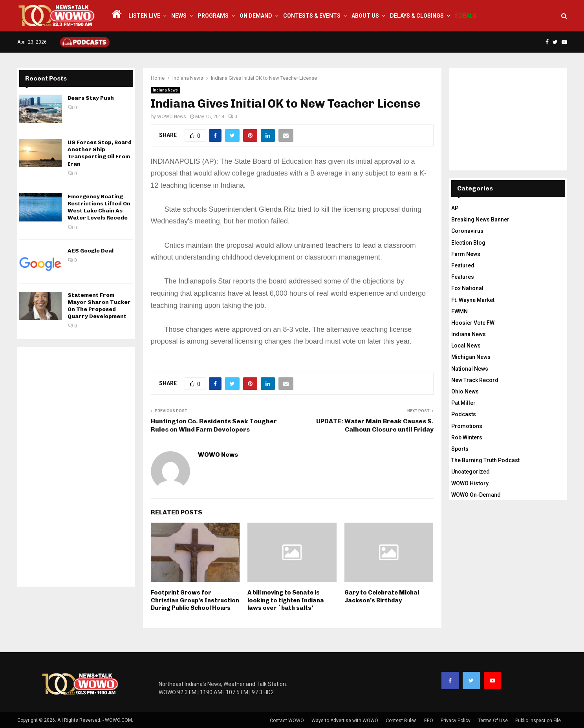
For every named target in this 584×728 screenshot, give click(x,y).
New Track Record (475, 380)
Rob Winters (467, 437)
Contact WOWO (287, 721)
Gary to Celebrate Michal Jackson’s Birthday (382, 596)
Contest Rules (401, 721)
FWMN (460, 311)
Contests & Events (312, 16)
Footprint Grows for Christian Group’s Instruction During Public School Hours (195, 600)
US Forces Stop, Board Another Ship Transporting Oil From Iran (100, 153)
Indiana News (165, 90)
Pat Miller (463, 403)
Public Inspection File (538, 721)
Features (463, 277)
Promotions (467, 426)
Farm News (466, 254)
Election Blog (468, 243)
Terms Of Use (493, 721)
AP (455, 208)
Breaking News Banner (480, 219)
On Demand (256, 16)
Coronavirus (467, 231)
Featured (463, 265)
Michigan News (471, 357)
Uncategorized (470, 472)
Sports (460, 449)
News (179, 16)
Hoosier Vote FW (473, 323)
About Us (365, 16)
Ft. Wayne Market (473, 300)
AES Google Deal (91, 251)
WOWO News (172, 117)
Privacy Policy (456, 721)
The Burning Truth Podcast (485, 460)
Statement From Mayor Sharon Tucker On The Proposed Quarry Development (99, 306)
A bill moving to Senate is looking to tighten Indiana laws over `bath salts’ (286, 600)
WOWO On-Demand (476, 495)
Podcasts (464, 414)
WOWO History (470, 483)
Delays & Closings (417, 16)
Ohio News (465, 391)
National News (470, 369)
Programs (213, 16)
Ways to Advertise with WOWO (345, 721)
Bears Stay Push (91, 98)
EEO (429, 721)
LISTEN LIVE (144, 16)
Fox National (467, 288)
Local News (466, 346)
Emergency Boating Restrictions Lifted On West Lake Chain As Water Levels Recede (99, 207)
